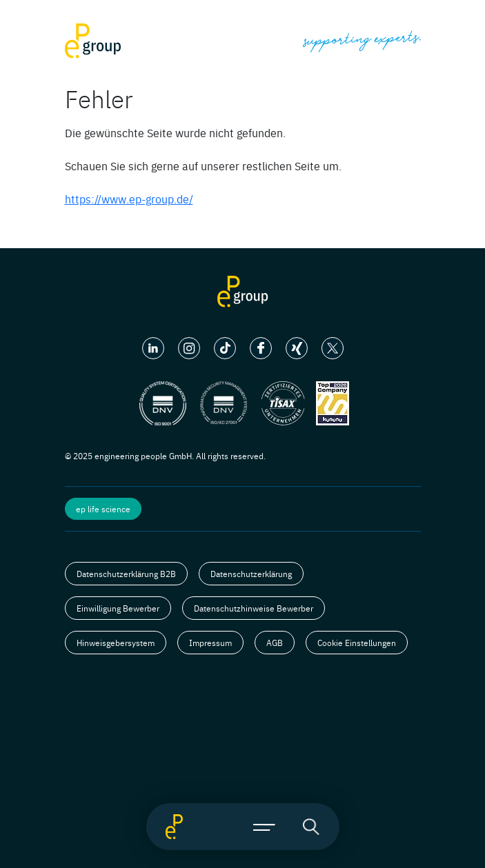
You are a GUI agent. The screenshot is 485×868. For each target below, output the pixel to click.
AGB (275, 643)
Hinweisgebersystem (116, 643)
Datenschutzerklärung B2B (126, 574)
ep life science (103, 509)
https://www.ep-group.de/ (129, 199)
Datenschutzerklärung (251, 574)
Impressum (210, 643)
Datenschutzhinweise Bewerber (254, 608)
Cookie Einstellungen (357, 643)
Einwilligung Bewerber (118, 608)
